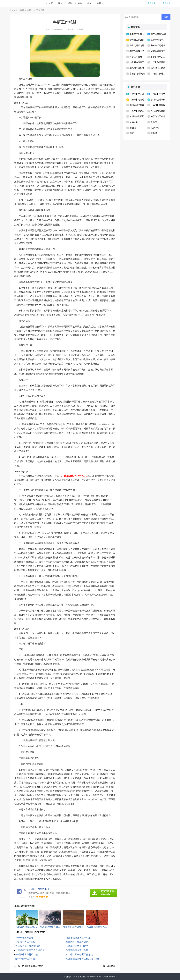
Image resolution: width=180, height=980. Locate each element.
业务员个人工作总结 (26, 942)
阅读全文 (72, 29)
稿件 (80, 3)
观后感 (154, 133)
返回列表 (111, 966)
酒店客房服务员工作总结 (78, 938)
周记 (132, 133)
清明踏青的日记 (137, 116)
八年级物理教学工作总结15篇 (30, 950)
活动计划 (134, 122)
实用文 (100, 3)
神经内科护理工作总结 (77, 942)
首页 (51, 3)
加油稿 (133, 128)
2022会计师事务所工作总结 (79, 955)
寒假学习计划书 (158, 51)
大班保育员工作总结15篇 (28, 946)
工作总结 (40, 10)
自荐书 (154, 122)
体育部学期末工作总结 (77, 950)
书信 (70, 3)
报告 (60, 3)
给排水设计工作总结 (26, 959)
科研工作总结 (136, 57)
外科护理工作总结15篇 (27, 955)
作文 (89, 3)
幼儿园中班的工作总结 (33, 966)
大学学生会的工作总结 (77, 946)
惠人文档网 (82, 977)
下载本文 (80, 29)
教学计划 (155, 128)
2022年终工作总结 (24, 938)
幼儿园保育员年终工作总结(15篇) (82, 959)
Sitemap (112, 977)
